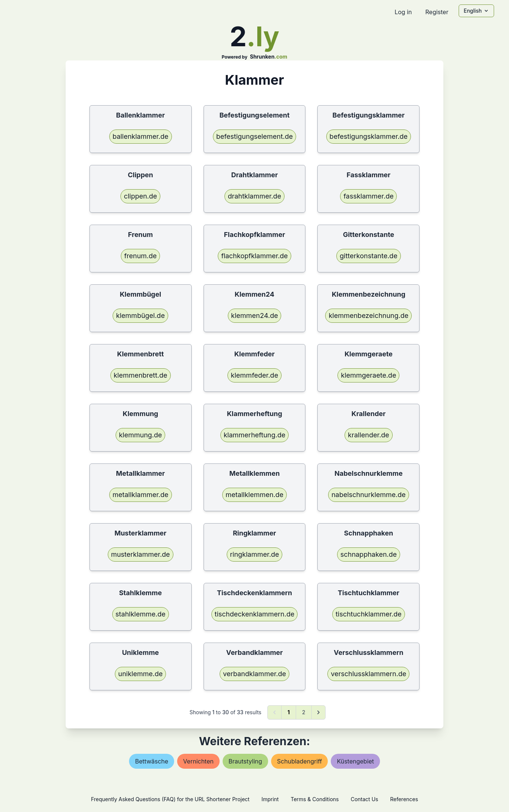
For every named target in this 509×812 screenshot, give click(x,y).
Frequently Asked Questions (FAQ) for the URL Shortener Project (170, 799)
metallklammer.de (141, 495)
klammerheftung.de (255, 435)
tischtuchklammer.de (369, 614)
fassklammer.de (368, 196)
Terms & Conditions (315, 799)
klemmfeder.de (254, 375)
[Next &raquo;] (318, 712)
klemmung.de (140, 435)
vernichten (198, 761)
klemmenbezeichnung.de (368, 316)
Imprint (270, 799)
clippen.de (140, 196)
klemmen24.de (255, 316)
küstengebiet (355, 761)
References (404, 799)
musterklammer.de (141, 554)
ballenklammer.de (141, 136)
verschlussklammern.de (368, 674)
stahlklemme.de (141, 614)
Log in (403, 12)
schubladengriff (300, 761)
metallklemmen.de (254, 495)
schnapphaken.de (369, 554)
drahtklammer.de (254, 196)
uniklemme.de (140, 674)
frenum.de (140, 256)
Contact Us (364, 799)
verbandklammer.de (254, 674)
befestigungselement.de (255, 136)
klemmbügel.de (140, 316)
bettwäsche (152, 761)
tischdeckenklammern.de (255, 614)
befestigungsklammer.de (369, 136)
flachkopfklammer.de (254, 256)
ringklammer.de (255, 554)
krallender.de (368, 435)
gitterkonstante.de (369, 256)
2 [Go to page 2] (304, 712)
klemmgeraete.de (368, 375)
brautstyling (245, 761)
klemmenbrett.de (141, 375)
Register (437, 12)
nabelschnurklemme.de (369, 495)
